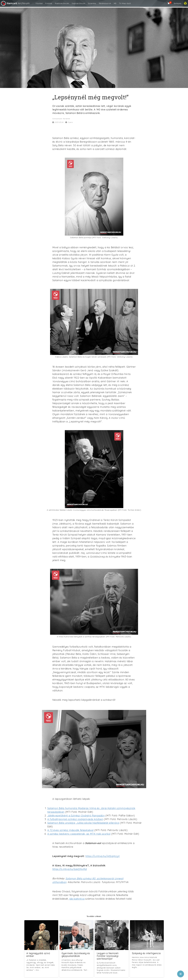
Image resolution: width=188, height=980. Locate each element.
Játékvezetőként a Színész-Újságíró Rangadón (76, 816)
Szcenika (92, 3)
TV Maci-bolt (125, 3)
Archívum (15, 3)
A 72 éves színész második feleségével (71, 830)
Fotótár (49, 3)
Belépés (178, 3)
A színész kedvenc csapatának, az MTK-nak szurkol (79, 834)
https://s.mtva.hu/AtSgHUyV (103, 856)
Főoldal (39, 3)
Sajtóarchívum (78, 3)
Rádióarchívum (62, 3)
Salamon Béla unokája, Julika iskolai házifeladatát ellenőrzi (83, 823)
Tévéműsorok (105, 3)
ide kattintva (77, 899)
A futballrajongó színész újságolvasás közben (75, 819)
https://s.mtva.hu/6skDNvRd (70, 869)
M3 (115, 3)
